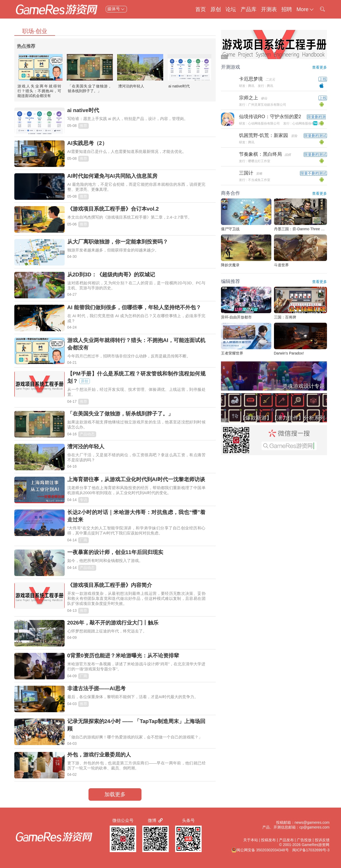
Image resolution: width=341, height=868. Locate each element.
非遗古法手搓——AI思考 (96, 688)
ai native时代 (179, 86)
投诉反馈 (322, 840)
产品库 (249, 9)
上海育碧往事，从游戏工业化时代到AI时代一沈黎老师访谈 (136, 479)
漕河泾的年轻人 (131, 86)
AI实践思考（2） (87, 143)
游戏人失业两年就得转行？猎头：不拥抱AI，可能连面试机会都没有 (39, 91)
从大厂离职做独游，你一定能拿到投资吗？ (118, 242)
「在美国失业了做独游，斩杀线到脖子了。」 (120, 414)
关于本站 (251, 840)
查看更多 (320, 67)
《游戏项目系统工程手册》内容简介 (110, 585)
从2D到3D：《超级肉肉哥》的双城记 (111, 274)
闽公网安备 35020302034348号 (260, 850)
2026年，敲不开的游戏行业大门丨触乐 (113, 623)
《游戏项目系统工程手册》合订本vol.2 (113, 209)
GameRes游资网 (315, 845)
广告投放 (304, 840)
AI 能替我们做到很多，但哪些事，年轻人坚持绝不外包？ (134, 307)
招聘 (287, 9)
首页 (201, 9)
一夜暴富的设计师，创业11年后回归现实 (115, 552)
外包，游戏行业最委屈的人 (99, 755)
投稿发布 (268, 840)
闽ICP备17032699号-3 (311, 850)
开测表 (269, 9)
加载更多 (115, 794)
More (305, 9)
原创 (216, 9)
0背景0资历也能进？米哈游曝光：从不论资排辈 (123, 656)
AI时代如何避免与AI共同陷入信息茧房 (112, 176)
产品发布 (286, 840)
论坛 (231, 9)
